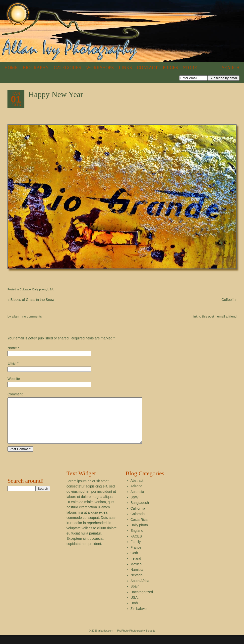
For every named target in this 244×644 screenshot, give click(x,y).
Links (125, 68)
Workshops (100, 68)
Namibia (137, 579)
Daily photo (39, 289)
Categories (67, 68)
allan (15, 316)
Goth (134, 562)
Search (231, 68)
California (138, 517)
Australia (137, 501)
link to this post (203, 316)
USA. (51, 289)
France (136, 556)
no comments (32, 316)
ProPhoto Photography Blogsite (136, 640)
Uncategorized (142, 601)
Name (12, 348)
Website (14, 379)
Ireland (136, 567)
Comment (15, 394)
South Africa (140, 590)
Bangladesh (140, 512)
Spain (135, 595)
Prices (170, 68)
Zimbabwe (139, 618)
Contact (147, 68)
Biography (36, 68)
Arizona (136, 495)
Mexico (136, 573)
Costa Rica (139, 529)
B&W (134, 506)
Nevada (136, 584)
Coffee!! (229, 300)
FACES (136, 545)
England (137, 539)
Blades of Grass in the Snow (31, 300)
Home (11, 68)
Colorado (25, 289)
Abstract (137, 489)
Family (136, 551)
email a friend (227, 316)
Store (190, 68)
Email (12, 363)
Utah (134, 612)
